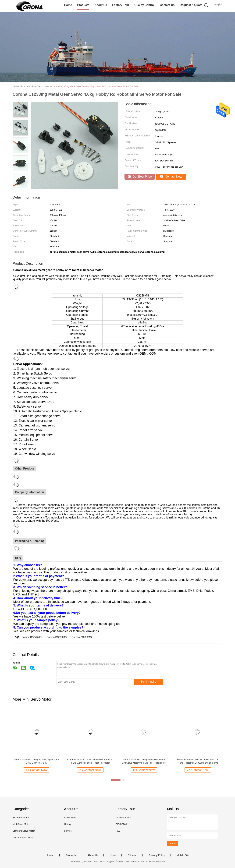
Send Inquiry (148, 682)
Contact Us (167, 5)
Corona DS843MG (32, 637)
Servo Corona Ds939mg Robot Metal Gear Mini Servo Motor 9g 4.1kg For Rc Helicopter (144, 761)
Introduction (70, 818)
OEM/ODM (121, 824)
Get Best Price (140, 177)
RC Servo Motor (21, 818)
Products (83, 5)
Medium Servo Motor (23, 837)
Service (68, 831)
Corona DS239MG (82, 637)
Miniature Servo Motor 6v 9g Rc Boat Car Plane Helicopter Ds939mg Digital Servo (198, 761)
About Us (101, 5)
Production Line (123, 818)
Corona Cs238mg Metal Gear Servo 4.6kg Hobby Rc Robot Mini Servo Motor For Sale (95, 86)
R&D (118, 831)
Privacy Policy (157, 855)
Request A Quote (191, 5)
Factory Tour (121, 5)
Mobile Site (183, 855)
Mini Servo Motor (21, 824)
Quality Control (144, 5)
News (113, 855)
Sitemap (132, 855)
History (67, 824)
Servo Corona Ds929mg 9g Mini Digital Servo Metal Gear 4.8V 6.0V (36, 761)
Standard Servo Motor (24, 831)
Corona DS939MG (57, 637)
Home (68, 5)
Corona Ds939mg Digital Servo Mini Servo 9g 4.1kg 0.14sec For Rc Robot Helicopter (90, 761)
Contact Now (171, 177)
